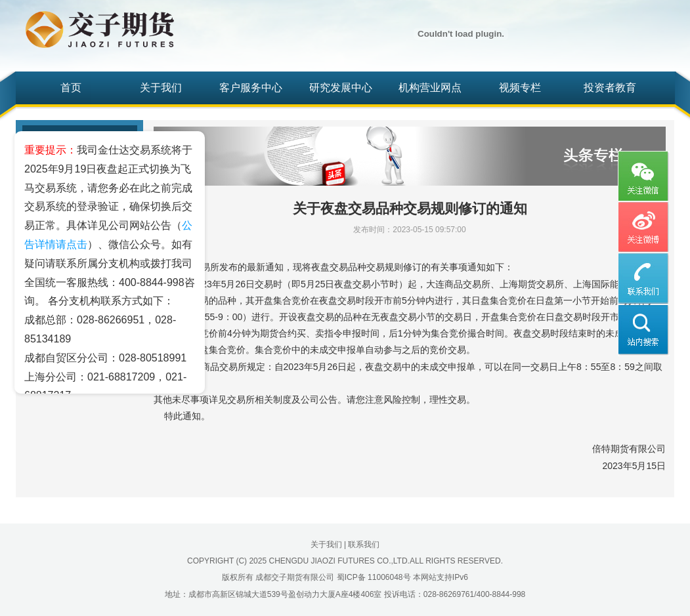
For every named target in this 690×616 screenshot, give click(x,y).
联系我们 (364, 544)
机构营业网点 (430, 88)
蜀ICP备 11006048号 (374, 577)
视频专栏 (520, 88)
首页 (71, 88)
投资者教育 (610, 88)
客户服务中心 (251, 88)
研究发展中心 (341, 88)
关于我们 (161, 88)
